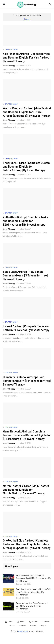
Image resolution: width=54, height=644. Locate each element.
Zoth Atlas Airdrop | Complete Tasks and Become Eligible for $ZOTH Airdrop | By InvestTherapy (25, 221)
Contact (33, 622)
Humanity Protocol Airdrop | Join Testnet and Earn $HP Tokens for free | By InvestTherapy (27, 381)
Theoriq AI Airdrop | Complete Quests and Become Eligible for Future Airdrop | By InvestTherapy (26, 166)
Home (9, 622)
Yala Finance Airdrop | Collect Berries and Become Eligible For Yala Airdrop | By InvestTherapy (27, 57)
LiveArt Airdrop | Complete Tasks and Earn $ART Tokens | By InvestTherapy (26, 328)
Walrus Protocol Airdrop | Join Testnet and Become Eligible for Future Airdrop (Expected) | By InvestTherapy (27, 112)
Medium (33, 625)
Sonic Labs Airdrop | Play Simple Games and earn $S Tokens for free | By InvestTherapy (25, 275)
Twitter (12, 625)
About (21, 622)
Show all (27, 19)
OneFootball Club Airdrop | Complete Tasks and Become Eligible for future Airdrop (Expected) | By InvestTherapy (27, 544)
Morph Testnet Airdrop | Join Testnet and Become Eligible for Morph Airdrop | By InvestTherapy (26, 490)
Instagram (22, 625)
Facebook (45, 622)
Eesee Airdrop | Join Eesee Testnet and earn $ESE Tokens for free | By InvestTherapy (32, 606)
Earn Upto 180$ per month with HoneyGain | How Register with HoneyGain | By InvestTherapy (33, 592)
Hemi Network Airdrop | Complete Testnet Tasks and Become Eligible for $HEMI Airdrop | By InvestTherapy (27, 435)
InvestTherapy (9, 66)
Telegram (43, 625)
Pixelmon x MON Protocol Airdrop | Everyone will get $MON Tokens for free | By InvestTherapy (34, 578)
